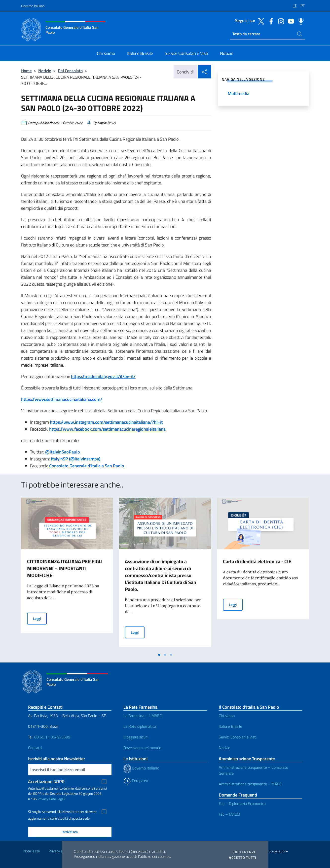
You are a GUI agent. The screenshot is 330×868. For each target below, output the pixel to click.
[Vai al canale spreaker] (300, 21)
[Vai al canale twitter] (260, 21)
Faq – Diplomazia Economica (242, 803)
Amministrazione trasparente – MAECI (251, 784)
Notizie (45, 71)
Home (26, 71)
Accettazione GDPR (46, 781)
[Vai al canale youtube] (290, 21)
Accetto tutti (243, 858)
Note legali (32, 851)
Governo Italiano (33, 6)
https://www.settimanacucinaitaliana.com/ (62, 399)
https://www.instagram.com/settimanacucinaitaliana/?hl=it (106, 422)
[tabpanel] (67, 574)
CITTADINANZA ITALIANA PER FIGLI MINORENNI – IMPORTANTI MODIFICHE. (65, 568)
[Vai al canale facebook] (270, 21)
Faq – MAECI (229, 814)
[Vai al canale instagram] (280, 21)
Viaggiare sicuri (135, 737)
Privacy (43, 799)
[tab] (159, 655)
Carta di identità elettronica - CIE (257, 561)
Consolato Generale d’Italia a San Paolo (87, 466)
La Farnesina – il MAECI (143, 716)
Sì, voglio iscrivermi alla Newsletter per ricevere (62, 812)
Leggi (40, 618)
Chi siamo (227, 716)
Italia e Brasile (230, 726)
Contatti (35, 748)
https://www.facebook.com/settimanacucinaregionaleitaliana (107, 429)
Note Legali (57, 799)
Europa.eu (136, 781)
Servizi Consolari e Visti (238, 737)
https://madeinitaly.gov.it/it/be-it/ (103, 376)
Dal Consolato (70, 71)
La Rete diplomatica (140, 726)
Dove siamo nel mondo (142, 748)
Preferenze (244, 852)
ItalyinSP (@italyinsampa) (76, 459)
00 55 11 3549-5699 (52, 737)
